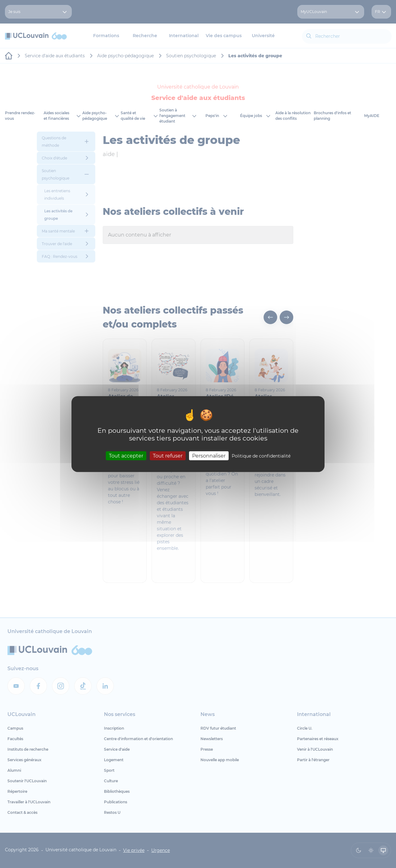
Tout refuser (168, 456)
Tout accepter (126, 456)
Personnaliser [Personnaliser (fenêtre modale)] (209, 456)
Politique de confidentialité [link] (261, 456)
